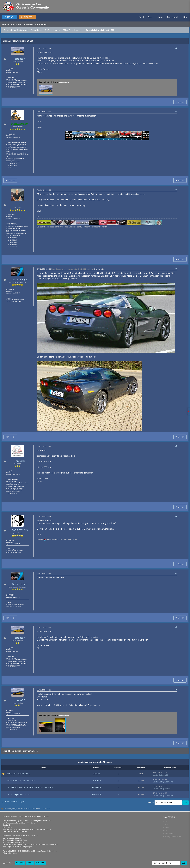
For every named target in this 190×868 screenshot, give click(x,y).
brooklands (97, 794)
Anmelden (9, 17)
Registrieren (27, 17)
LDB (167, 775)
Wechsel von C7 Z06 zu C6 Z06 (21, 781)
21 (119, 781)
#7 (176, 573)
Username (169, 782)
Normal (20, 863)
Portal (141, 17)
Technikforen (36, 30)
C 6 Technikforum (52, 30)
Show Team (168, 833)
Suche (160, 17)
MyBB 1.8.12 (17, 851)
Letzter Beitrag (159, 775)
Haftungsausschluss (172, 837)
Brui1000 (97, 781)
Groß (30, 863)
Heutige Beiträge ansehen (35, 24)
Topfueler (20, 461)
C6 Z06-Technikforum (72, 30)
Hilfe (185, 17)
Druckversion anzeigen (14, 802)
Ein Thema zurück (13, 751)
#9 (176, 690)
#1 (176, 48)
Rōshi (5, 853)
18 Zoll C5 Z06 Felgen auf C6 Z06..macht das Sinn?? (30, 787)
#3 (176, 190)
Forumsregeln (173, 17)
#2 (176, 111)
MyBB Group (36, 851)
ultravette (97, 787)
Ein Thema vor (29, 751)
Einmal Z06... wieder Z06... (18, 774)
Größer (40, 863)
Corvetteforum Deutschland (16, 30)
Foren (151, 17)
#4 (176, 269)
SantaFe (97, 774)
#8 (176, 627)
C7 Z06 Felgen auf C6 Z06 (18, 794)
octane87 (20, 59)
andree (168, 789)
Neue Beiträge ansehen (12, 24)
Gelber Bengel (20, 279)
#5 (176, 446)
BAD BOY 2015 (20, 530)
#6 (176, 516)
